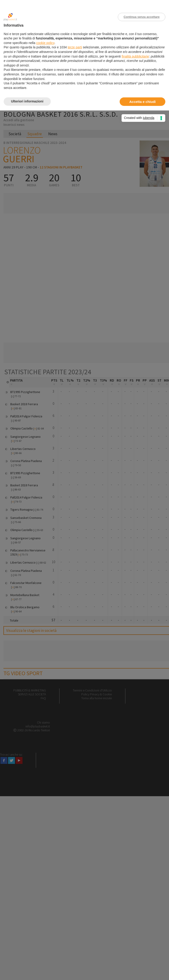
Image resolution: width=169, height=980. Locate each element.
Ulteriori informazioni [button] (27, 101)
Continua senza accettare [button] (142, 17)
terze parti (75, 47)
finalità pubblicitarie (135, 56)
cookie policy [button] (45, 43)
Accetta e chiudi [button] (142, 102)
